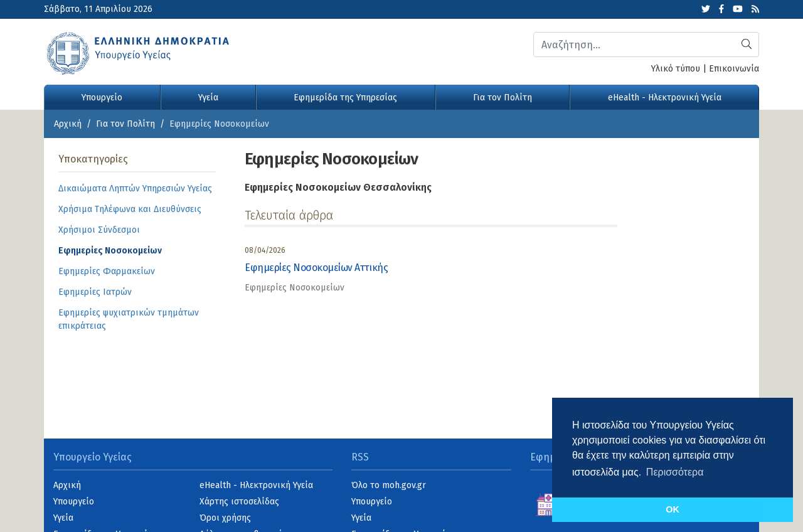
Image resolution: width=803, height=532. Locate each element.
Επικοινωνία (734, 69)
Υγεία (208, 98)
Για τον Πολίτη (503, 98)
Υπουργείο (102, 98)
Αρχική (68, 124)
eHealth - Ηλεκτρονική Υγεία (665, 98)
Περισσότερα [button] (675, 472)
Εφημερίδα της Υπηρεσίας (345, 98)
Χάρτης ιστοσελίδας (239, 502)
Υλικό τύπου (676, 69)
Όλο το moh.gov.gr (389, 485)
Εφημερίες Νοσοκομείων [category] (295, 288)
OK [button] (673, 509)
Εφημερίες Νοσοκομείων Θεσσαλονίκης (338, 187)
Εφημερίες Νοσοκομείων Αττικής (316, 268)
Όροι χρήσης (225, 518)
